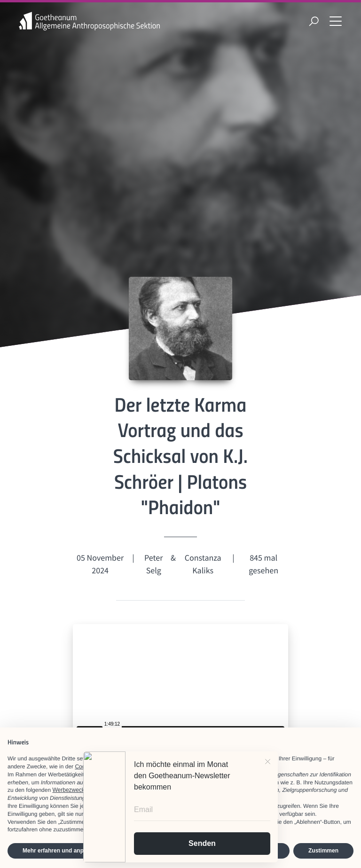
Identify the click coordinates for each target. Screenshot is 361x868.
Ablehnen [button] (262, 851)
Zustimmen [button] (323, 851)
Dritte (179, 774)
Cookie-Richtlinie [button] (96, 766)
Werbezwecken (71, 790)
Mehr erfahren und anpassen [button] (61, 851)
